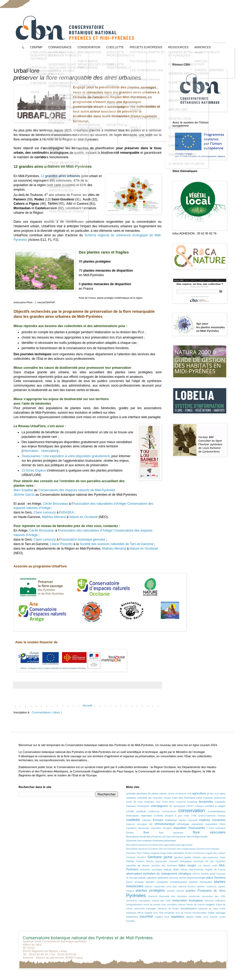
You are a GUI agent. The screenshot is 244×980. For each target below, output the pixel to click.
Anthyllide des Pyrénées (150, 798)
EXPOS (173, 149)
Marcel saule (210, 866)
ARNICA (112, 89)
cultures (147, 820)
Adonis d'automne (177, 794)
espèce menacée (188, 820)
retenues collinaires (215, 901)
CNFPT (190, 806)
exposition (197, 824)
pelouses (163, 878)
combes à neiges (215, 806)
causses (131, 806)
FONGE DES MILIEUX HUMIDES (63, 205)
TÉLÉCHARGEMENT (182, 159)
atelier (199, 798)
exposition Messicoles (138, 828)
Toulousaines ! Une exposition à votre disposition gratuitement (66, 456)
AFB (189, 794)
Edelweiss (171, 820)
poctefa (171, 891)
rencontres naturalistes (138, 901)
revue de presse (152, 905)
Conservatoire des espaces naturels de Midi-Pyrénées (77, 490)
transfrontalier (199, 913)
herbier (130, 861)
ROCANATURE (88, 80)
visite (199, 917)
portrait (180, 891)
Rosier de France (196, 905)
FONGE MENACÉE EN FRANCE (64, 180)
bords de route (135, 802)
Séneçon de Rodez (168, 909)
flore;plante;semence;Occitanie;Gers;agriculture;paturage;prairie (159, 845)
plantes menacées (201, 882)
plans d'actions (216, 878)
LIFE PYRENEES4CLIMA (147, 74)
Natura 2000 (171, 869)
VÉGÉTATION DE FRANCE (67, 215)
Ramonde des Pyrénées (173, 896)
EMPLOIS (201, 65)
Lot (200, 866)
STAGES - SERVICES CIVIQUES (209, 76)
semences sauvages (145, 909)
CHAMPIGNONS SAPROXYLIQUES (61, 192)
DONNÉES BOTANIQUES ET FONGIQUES (186, 58)
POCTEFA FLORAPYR (145, 122)
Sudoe (148, 913)
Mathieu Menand (54, 517)
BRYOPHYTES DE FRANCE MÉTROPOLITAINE (61, 154)
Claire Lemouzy (45, 512)
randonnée (194, 896)
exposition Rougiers (162, 828)
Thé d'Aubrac (166, 913)
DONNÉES (176, 140)
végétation (178, 917)
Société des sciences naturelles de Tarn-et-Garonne (117, 544)
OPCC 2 (135, 131)
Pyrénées (136, 896)
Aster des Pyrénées (184, 798)
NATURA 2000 (87, 144)
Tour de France (183, 913)
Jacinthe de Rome (138, 865)
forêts (170, 853)
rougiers (210, 904)
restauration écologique (187, 900)
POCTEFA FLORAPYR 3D (147, 56)
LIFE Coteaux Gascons (145, 83)
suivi (155, 913)
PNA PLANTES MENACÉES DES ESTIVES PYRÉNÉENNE (96, 68)
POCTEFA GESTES (143, 65)
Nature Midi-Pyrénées (192, 870)
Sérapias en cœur (208, 909)
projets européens (146, 47)
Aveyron (208, 798)
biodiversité (220, 798)
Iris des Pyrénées (215, 861)
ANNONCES (203, 47)
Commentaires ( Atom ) (47, 712)
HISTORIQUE (87, 153)
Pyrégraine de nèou (212, 891)
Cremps (221, 816)
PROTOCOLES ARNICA (122, 120)
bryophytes (206, 802)
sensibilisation (188, 908)
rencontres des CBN (214, 896)
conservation (192, 811)
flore (146, 832)
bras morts (162, 802)
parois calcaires (148, 878)
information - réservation (40, 451)
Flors (139, 853)
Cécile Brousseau (56, 504)
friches (188, 853)
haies (223, 857)
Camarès (220, 802)
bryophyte (192, 802)
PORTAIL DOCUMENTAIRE (187, 68)
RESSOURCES (178, 47)
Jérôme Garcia (24, 495)
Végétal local (162, 917)
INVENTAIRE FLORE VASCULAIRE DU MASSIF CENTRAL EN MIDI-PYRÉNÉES (66, 73)
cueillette (133, 820)
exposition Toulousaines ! (190, 828)
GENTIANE (114, 99)
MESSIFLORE (87, 111)
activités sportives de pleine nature (147, 793)
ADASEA (68, 512)
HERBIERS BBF (179, 77)
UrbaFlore (132, 917)
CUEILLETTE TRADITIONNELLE (119, 70)
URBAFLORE (87, 89)
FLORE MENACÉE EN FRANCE (63, 113)
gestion (178, 857)
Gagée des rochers (215, 853)
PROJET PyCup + (118, 129)
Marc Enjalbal (23, 490)
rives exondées (169, 905)
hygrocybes (161, 861)
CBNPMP (36, 47)
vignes (190, 917)
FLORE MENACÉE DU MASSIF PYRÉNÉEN (64, 101)
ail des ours (213, 794)
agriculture (199, 793)
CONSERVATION (89, 47)
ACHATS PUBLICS (207, 56)
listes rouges (188, 865)
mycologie (157, 870)
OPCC (196, 874)
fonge (163, 853)
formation (179, 853)
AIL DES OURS (117, 80)
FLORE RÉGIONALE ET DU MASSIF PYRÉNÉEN (65, 58)
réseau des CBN (161, 901)
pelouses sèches (178, 878)
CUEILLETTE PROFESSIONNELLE (121, 58)
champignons (159, 806)
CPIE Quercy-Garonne (203, 816)
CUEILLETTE (115, 47)
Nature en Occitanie (84, 517)
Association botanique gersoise (83, 540)
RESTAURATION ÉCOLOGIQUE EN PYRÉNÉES (90, 132)
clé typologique (177, 806)
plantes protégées (150, 890)
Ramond (153, 896)
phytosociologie (196, 878)
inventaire (199, 861)
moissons (145, 870)
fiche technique (217, 828)
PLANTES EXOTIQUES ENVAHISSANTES (93, 100)
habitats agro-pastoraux (205, 857)
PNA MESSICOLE (90, 56)
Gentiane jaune (160, 857)
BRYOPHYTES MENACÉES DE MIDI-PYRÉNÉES (63, 139)
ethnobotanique (165, 824)
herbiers (140, 861)
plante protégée (135, 882)
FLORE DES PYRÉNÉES (185, 86)
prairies (191, 891)
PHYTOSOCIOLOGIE (63, 224)
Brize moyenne (177, 802)
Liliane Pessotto (61, 544)
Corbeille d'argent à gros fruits (171, 816)
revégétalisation (134, 905)
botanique (149, 802)
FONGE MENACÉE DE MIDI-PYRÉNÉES (64, 168)
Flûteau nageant (151, 853)
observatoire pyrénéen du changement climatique (159, 874)
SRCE (140, 913)
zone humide (210, 917)
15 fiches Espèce (34, 470)
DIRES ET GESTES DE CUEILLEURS (122, 109)
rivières (182, 905)
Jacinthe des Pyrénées (164, 866)
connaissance (169, 811)
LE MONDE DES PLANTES (186, 168)
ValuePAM (146, 917)
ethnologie (183, 824)
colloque (200, 806)
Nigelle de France (215, 870)
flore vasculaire (209, 832)
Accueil (87, 705)
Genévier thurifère (136, 857)
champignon (143, 806)
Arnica (167, 798)
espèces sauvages (137, 824)
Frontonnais (199, 853)
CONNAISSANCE (60, 47)
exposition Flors (215, 824)
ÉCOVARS (175, 131)
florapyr (130, 833)
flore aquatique (171, 833)
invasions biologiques (180, 861)
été (151, 824)
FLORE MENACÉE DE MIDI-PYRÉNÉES (63, 88)
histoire (150, 861)
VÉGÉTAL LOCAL (180, 122)
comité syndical (136, 811)
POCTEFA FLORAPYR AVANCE (145, 112)
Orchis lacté (208, 874)
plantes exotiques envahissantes (167, 882)
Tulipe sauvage (217, 913)
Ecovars (158, 820)
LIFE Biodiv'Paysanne (144, 92)
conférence (154, 811)
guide (188, 857)
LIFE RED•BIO (140, 101)
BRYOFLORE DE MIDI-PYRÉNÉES (64, 125)
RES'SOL (84, 120)
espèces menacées (212, 820)
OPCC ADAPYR (140, 140)
